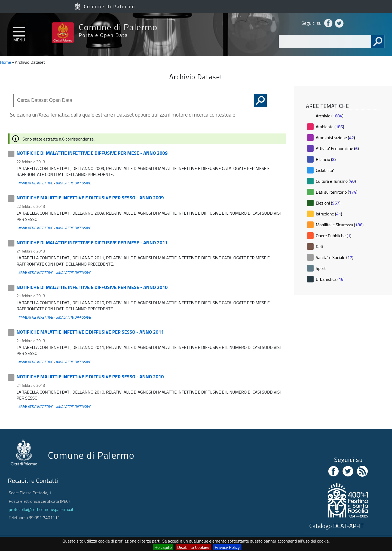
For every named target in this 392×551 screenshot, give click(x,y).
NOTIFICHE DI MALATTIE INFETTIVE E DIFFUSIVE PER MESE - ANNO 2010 (92, 287)
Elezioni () (328, 203)
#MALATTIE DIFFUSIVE (73, 183)
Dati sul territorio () (337, 192)
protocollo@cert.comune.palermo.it (41, 509)
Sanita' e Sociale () (335, 257)
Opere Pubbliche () (334, 236)
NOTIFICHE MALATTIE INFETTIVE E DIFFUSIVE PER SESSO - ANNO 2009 (90, 198)
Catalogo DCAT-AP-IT (336, 526)
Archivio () (330, 116)
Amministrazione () (335, 138)
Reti (319, 246)
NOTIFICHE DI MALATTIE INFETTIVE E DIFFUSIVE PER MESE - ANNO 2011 (92, 243)
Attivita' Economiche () (337, 148)
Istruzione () (329, 214)
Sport (321, 268)
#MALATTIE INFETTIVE (36, 183)
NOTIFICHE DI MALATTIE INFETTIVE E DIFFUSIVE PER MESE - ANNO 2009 (92, 153)
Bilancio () (326, 159)
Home (6, 62)
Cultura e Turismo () (336, 181)
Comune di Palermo (110, 6)
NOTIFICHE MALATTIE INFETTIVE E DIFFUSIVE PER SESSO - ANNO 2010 (90, 377)
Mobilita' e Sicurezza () (340, 225)
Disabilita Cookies (193, 547)
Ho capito (163, 547)
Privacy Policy (227, 547)
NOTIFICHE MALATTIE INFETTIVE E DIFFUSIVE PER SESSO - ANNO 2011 (90, 332)
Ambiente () (330, 127)
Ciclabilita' (325, 170)
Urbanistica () (330, 279)
